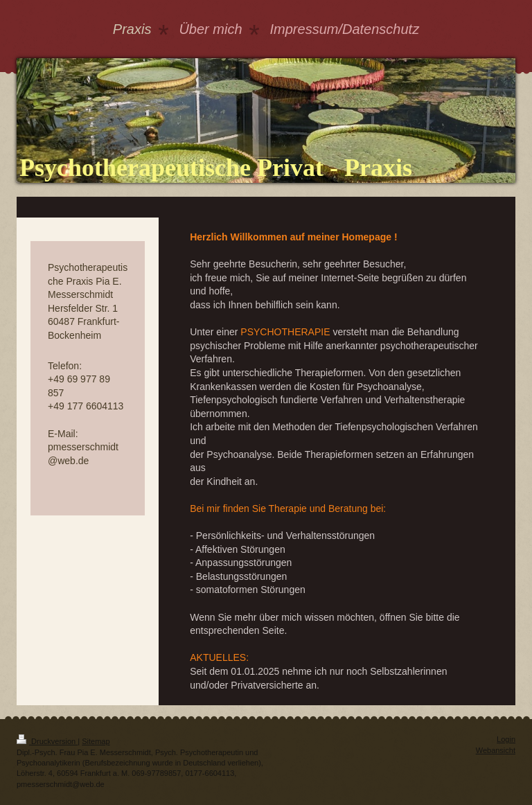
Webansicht (496, 750)
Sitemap (96, 741)
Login (506, 739)
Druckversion (47, 741)
